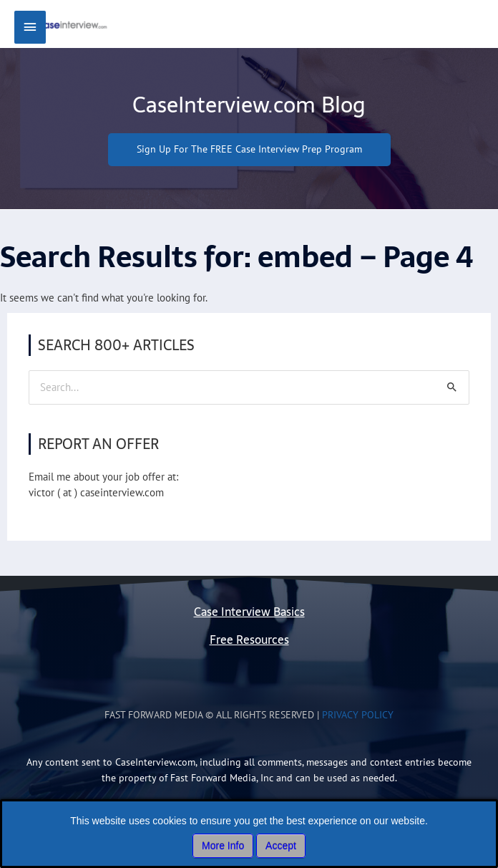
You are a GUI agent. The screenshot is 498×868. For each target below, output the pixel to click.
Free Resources (249, 654)
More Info (223, 846)
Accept (281, 846)
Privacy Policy (358, 728)
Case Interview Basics (249, 626)
